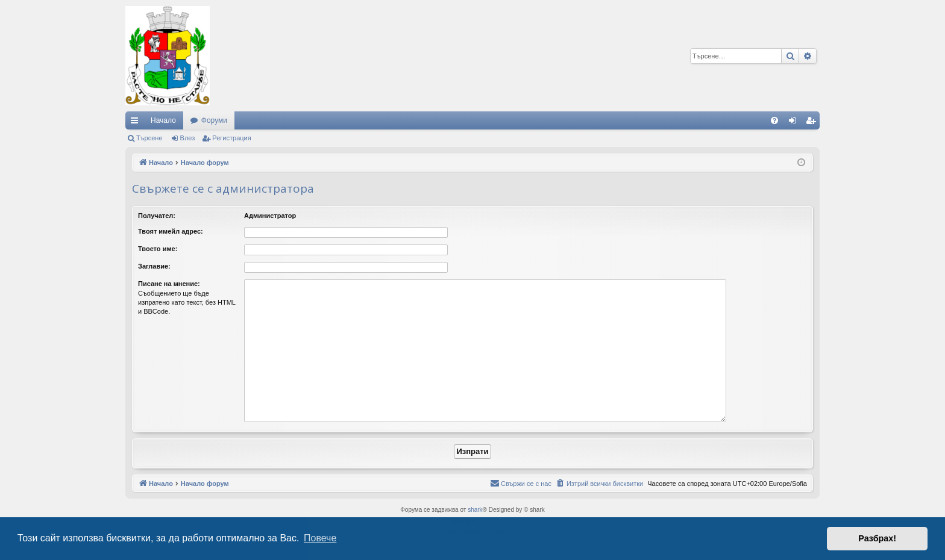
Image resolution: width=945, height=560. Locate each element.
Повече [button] (320, 538)
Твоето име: (158, 249)
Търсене (149, 138)
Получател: (157, 216)
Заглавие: (154, 266)
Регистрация (231, 138)
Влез (188, 138)
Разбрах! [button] (877, 538)
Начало (163, 120)
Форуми (214, 120)
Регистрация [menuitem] (813, 123)
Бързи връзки (137, 123)
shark (475, 510)
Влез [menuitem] (795, 123)
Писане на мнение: (169, 284)
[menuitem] (774, 120)
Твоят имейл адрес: (171, 231)
